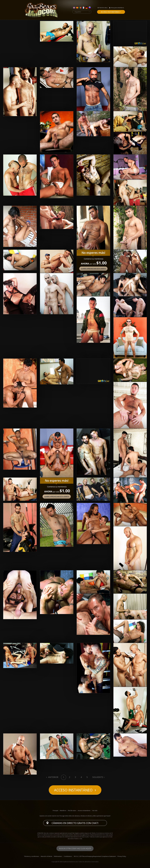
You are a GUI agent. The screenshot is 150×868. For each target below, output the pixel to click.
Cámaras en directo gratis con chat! (75, 823)
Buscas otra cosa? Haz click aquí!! (75, 848)
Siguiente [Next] (98, 777)
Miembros (63, 810)
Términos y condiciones (32, 856)
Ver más (95, 810)
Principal (55, 810)
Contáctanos (68, 856)
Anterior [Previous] (53, 777)
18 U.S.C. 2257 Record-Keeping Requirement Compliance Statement (95, 856)
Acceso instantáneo (110, 12)
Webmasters (58, 856)
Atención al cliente (46, 856)
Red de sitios (103, 8)
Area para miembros (117, 8)
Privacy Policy (122, 856)
